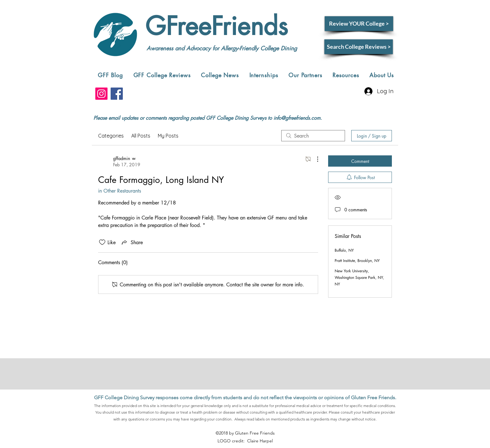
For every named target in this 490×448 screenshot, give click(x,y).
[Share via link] (132, 242)
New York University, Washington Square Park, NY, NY (359, 277)
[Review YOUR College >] (359, 24)
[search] (313, 136)
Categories (111, 136)
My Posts (168, 136)
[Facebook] (117, 94)
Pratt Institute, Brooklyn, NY (357, 261)
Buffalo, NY (344, 250)
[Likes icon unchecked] (102, 242)
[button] (162, 75)
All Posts (141, 136)
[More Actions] (314, 159)
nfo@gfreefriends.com (297, 118)
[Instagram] (101, 94)
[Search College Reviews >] (359, 47)
